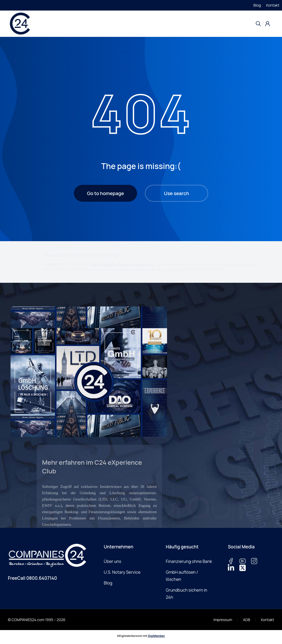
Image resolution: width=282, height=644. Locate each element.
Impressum (223, 620)
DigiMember (157, 636)
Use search (176, 193)
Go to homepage (105, 193)
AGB (247, 620)
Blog (257, 5)
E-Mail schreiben (25, 594)
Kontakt (273, 5)
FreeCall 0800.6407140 (32, 578)
